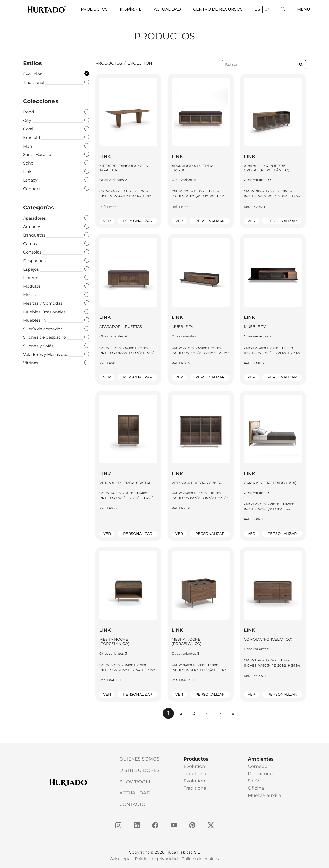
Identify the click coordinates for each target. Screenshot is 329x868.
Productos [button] (94, 9)
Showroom (135, 782)
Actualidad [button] (167, 9)
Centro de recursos (218, 9)
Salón (254, 781)
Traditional (196, 774)
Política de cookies (200, 859)
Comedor (259, 766)
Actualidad (135, 793)
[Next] (220, 713)
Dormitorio (260, 774)
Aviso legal (121, 859)
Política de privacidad (156, 859)
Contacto (132, 804)
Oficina (256, 788)
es (257, 9)
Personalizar (138, 221)
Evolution (140, 63)
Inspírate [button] (131, 9)
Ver (107, 221)
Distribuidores (139, 770)
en (268, 9)
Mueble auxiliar (266, 795)
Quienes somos (139, 759)
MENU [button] (301, 9)
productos (109, 63)
